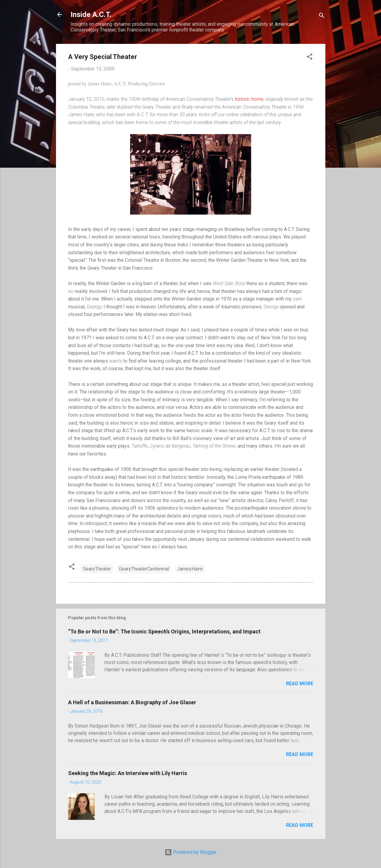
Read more (300, 684)
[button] (310, 58)
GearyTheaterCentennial (144, 569)
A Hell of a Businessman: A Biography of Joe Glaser (132, 702)
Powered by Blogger (191, 852)
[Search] (322, 16)
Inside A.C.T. (91, 15)
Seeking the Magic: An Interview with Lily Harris (128, 773)
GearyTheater (97, 569)
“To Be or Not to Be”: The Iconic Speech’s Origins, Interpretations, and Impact (164, 631)
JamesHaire (190, 569)
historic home (249, 99)
